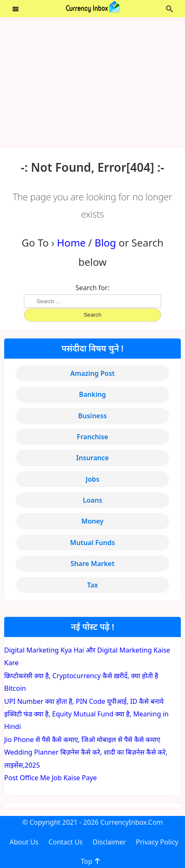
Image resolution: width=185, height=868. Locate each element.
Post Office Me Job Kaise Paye (51, 778)
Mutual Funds (92, 543)
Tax (92, 585)
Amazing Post (92, 373)
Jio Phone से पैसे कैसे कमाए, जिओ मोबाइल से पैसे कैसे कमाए (82, 740)
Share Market (92, 564)
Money (92, 521)
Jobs (92, 479)
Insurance (93, 458)
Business (92, 416)
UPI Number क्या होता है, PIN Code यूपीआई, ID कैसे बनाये (84, 701)
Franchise (92, 437)
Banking (92, 394)
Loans (92, 500)
